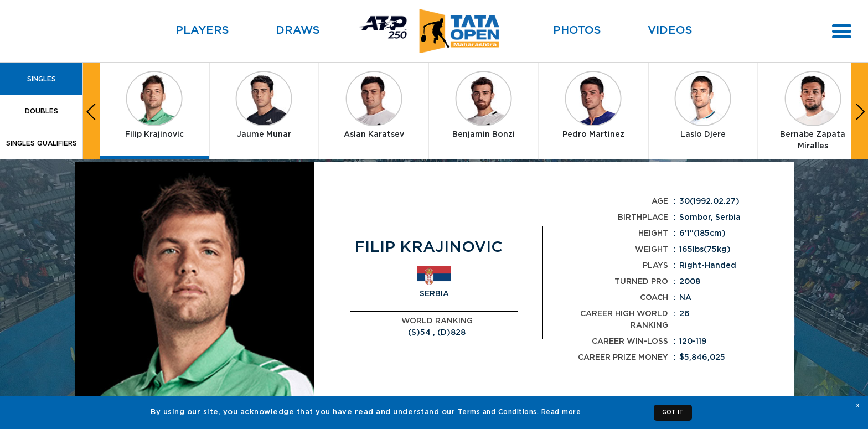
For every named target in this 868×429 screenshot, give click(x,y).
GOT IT (673, 412)
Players (202, 30)
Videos (670, 30)
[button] (91, 111)
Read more (561, 412)
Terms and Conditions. (498, 412)
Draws (298, 30)
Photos (577, 30)
